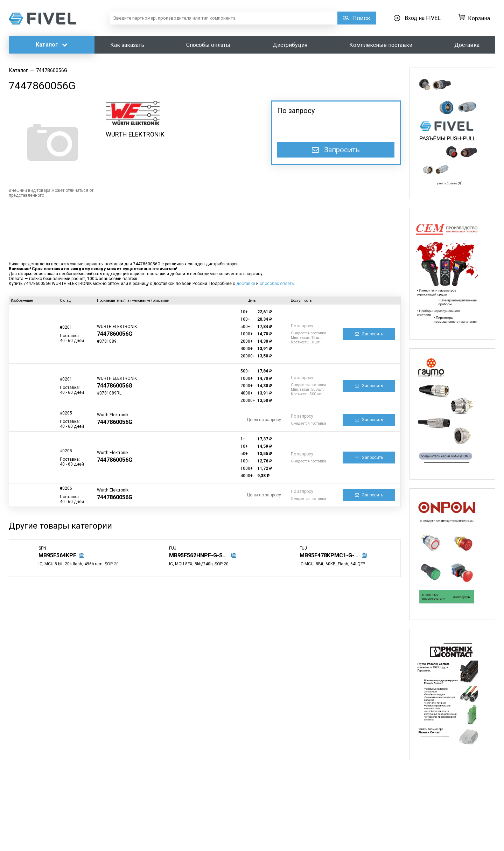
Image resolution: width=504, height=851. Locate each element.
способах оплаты (277, 284)
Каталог (52, 45)
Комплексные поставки (381, 45)
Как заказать (127, 45)
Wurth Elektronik (113, 415)
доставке (246, 284)
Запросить (336, 150)
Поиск (361, 18)
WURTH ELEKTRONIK (135, 134)
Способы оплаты (208, 45)
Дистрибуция (290, 45)
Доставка (467, 45)
